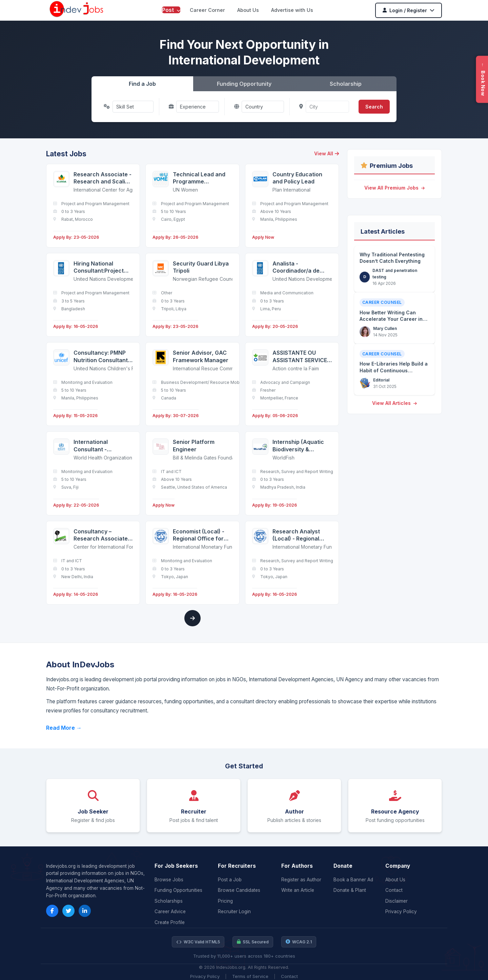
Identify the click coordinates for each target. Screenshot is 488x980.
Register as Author (301, 880)
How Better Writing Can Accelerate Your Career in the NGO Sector (391, 319)
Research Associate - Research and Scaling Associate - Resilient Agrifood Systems (103, 178)
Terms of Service (250, 976)
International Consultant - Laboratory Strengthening (93, 446)
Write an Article (298, 890)
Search (374, 107)
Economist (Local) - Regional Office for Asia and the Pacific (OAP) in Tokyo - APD (201, 535)
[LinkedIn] (85, 911)
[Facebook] (52, 911)
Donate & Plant (350, 890)
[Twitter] (68, 911)
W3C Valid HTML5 (198, 942)
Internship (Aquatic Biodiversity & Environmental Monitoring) (298, 446)
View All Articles (394, 403)
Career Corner (207, 10)
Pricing (225, 901)
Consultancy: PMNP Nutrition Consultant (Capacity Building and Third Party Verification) (101, 357)
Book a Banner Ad (353, 880)
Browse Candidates (239, 890)
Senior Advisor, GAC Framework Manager (201, 356)
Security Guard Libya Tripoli (201, 267)
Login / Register (409, 10)
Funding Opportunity (244, 84)
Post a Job (230, 880)
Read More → (64, 728)
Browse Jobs (169, 880)
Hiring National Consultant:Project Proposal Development (99, 267)
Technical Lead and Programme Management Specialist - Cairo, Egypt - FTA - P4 (199, 178)
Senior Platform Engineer (194, 446)
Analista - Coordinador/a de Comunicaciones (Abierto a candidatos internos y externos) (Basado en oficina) (302, 267)
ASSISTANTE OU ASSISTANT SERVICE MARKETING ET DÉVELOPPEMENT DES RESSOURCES (302, 357)
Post (171, 10)
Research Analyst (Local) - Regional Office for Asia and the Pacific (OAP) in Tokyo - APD (298, 535)
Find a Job (142, 84)
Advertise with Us (292, 10)
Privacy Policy (401, 912)
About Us (248, 10)
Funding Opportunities (178, 890)
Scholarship (346, 84)
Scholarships (169, 901)
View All (327, 153)
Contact (394, 890)
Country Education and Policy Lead (297, 178)
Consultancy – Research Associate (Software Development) (101, 535)
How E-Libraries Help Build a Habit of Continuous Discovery (394, 370)
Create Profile (170, 922)
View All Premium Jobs (394, 188)
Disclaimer (396, 901)
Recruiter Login (234, 912)
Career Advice (170, 912)
